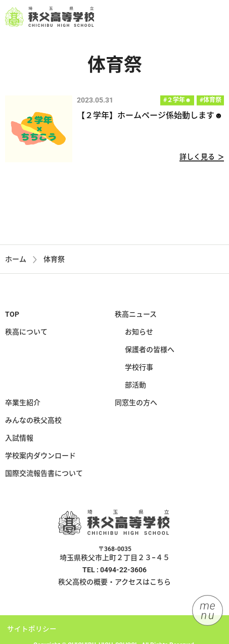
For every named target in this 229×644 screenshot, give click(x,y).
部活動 (135, 387)
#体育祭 (211, 101)
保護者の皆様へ (150, 352)
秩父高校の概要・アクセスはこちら (114, 584)
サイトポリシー (32, 631)
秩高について (26, 334)
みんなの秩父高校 (33, 422)
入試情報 (19, 440)
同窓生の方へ (136, 405)
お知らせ (139, 334)
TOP (12, 316)
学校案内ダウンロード (40, 458)
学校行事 (139, 369)
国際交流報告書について (44, 475)
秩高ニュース (136, 316)
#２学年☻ (177, 101)
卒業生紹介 (23, 405)
